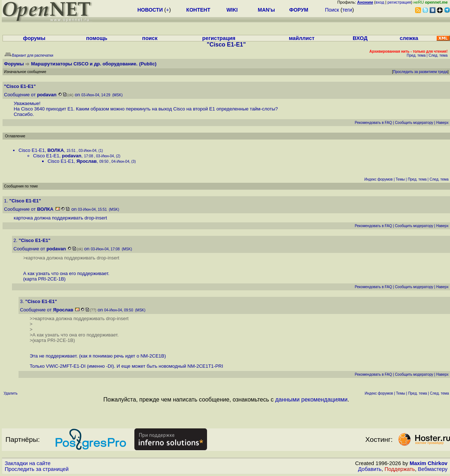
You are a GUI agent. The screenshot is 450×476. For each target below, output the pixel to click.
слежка (409, 38)
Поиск (332, 10)
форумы (34, 38)
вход (380, 2)
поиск (150, 38)
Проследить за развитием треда (420, 72)
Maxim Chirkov (429, 463)
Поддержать (400, 469)
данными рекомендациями (311, 400)
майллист (302, 38)
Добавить (370, 469)
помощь (97, 38)
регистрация (399, 2)
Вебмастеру (433, 469)
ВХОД (360, 38)
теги (347, 10)
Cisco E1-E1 (32, 150)
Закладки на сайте (28, 463)
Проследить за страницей (37, 469)
